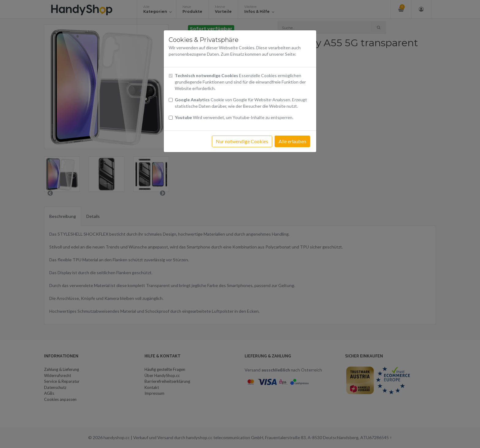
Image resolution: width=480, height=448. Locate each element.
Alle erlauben (292, 141)
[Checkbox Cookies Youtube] (171, 118)
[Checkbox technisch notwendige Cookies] (171, 76)
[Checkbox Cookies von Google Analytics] (171, 100)
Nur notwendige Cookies (242, 141)
